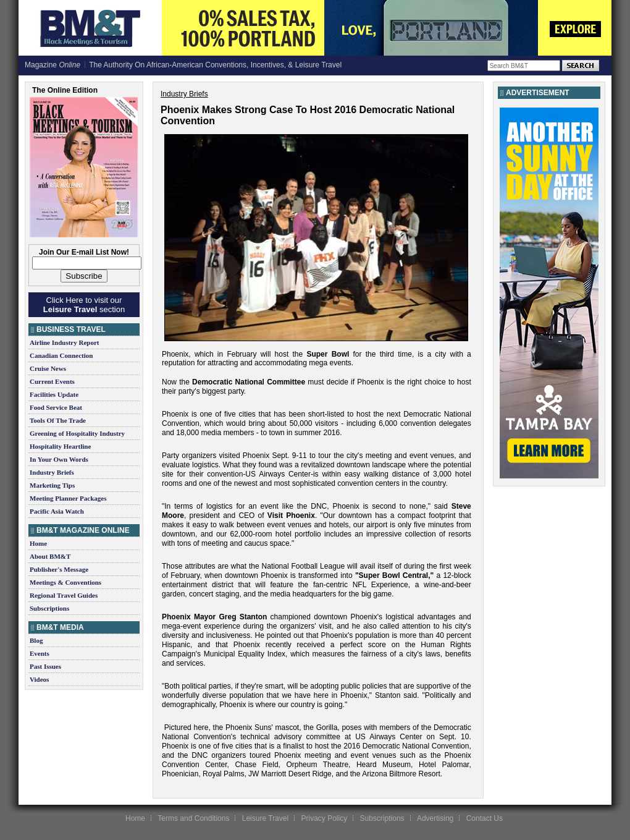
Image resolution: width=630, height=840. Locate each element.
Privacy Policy (324, 818)
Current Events (52, 381)
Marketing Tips (52, 485)
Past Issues (45, 666)
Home (38, 543)
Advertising (435, 818)
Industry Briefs (52, 472)
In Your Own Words (59, 459)
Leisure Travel (265, 818)
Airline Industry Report (64, 342)
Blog (36, 640)
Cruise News (48, 368)
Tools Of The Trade (58, 420)
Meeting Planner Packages (68, 498)
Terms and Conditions (193, 818)
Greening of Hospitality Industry (77, 433)
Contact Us (485, 818)
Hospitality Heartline (60, 446)
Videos (39, 679)
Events (40, 653)
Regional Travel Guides (64, 595)
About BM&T (50, 556)
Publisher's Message (59, 569)
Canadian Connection (61, 355)
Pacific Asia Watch (57, 511)
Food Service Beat (56, 407)
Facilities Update (54, 394)
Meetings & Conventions (65, 582)
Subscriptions (49, 608)
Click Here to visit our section (84, 305)
